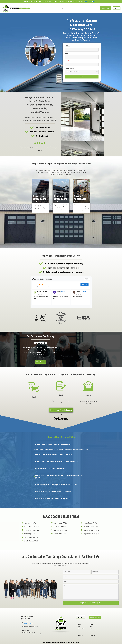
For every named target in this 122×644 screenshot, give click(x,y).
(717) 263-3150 (105, 8)
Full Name (67, 46)
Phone (67, 61)
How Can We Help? (70, 68)
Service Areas (94, 8)
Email (67, 53)
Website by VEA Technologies (72, 642)
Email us (95, 1)
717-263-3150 (88, 1)
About (56, 8)
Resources (85, 8)
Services (49, 8)
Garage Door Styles (75, 8)
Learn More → (36, 201)
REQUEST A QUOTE (95, 617)
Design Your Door (64, 8)
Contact (117, 8)
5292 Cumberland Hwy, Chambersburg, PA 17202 (28, 623)
